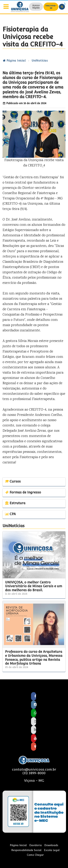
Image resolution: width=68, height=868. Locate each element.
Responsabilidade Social (26, 850)
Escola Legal (52, 850)
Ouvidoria (35, 845)
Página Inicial (14, 61)
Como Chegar (35, 855)
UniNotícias (40, 61)
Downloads (51, 845)
